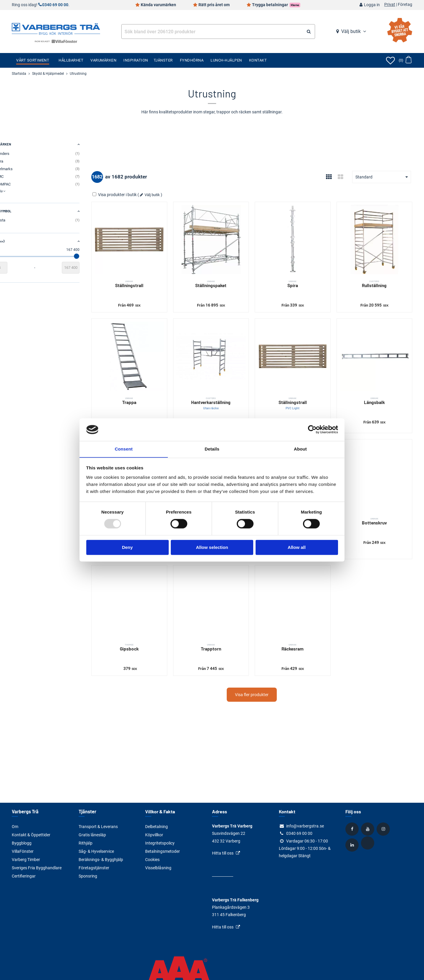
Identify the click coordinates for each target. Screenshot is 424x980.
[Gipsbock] (152, 580)
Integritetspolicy (160, 843)
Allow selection (212, 548)
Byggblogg (22, 843)
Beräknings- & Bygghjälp (101, 860)
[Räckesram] (303, 580)
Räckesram (303, 621)
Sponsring (88, 876)
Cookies (152, 860)
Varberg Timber (26, 860)
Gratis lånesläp (92, 835)
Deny (127, 548)
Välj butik (351, 31)
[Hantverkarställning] (227, 346)
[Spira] (303, 236)
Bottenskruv (378, 501)
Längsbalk (378, 388)
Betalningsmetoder (163, 851)
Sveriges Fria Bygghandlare (37, 868)
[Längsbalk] (378, 346)
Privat (390, 5)
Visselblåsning (158, 868)
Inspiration (136, 60)
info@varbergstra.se (305, 826)
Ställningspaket (227, 277)
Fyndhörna (192, 60)
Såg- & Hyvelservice (96, 851)
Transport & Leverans (98, 827)
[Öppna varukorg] (405, 60)
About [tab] (300, 449)
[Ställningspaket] (227, 236)
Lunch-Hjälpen (226, 60)
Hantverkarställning (227, 390)
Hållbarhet (71, 60)
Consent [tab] (124, 449)
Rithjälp (86, 843)
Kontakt (258, 60)
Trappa (152, 388)
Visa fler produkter (265, 668)
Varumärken (103, 60)
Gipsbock (152, 621)
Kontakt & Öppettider (31, 835)
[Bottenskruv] (378, 460)
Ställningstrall (152, 277)
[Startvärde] (21, 268)
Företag (405, 5)
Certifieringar (24, 876)
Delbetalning (156, 827)
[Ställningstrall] (152, 236)
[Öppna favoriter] (390, 60)
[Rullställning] (378, 236)
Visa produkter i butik (141, 195)
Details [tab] (212, 449)
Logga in (372, 5)
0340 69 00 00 (55, 5)
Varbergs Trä (25, 811)
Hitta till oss (223, 853)
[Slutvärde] (97, 268)
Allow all (297, 548)
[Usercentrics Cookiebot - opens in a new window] (312, 429)
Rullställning (378, 277)
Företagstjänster (94, 868)
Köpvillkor (154, 835)
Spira (303, 277)
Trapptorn (227, 621)
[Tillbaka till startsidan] (56, 28)
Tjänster (163, 60)
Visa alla (18, 191)
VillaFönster (23, 851)
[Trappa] (152, 346)
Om (15, 827)
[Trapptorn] (227, 580)
